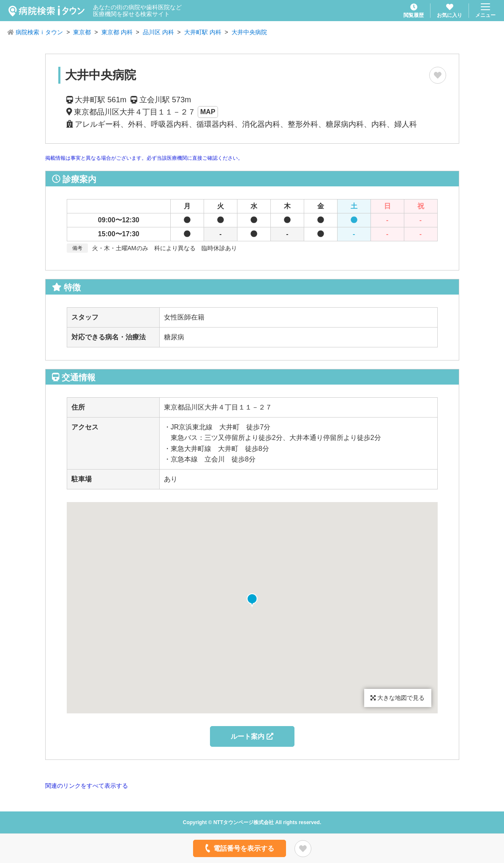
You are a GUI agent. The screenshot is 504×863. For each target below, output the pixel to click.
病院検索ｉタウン (39, 32)
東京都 (82, 32)
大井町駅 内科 (203, 32)
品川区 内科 (158, 32)
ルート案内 (252, 736)
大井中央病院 (249, 32)
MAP (208, 112)
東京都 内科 (117, 32)
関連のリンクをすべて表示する (87, 786)
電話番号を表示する (238, 848)
